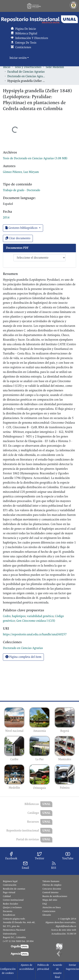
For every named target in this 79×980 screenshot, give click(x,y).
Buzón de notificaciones (55, 896)
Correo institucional (13, 900)
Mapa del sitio (50, 900)
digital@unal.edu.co (66, 926)
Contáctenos (49, 911)
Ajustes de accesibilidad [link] (27, 967)
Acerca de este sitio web (64, 930)
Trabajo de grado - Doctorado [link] (22, 190)
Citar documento (18, 238)
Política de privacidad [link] (43, 967)
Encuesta (8, 911)
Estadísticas (9, 915)
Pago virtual (9, 892)
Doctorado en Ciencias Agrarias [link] (27, 76)
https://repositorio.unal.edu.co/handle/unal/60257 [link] (35, 634)
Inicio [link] (7, 67)
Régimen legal (10, 881)
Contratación (10, 885)
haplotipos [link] (19, 616)
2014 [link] (6, 218)
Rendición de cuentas (14, 889)
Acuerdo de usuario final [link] (57, 971)
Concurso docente (52, 889)
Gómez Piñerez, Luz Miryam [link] (21, 172)
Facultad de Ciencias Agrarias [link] (26, 72)
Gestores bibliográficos (22, 228)
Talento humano (51, 881)
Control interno (51, 892)
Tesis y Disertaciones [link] (28, 67)
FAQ (45, 904)
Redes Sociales (10, 904)
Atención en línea (52, 907)
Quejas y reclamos (12, 907)
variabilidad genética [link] (40, 616)
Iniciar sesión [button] (18, 58)
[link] (35, 158)
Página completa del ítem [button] (23, 657)
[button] (39, 19)
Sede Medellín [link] (55, 67)
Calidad (7, 896)
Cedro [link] (7, 616)
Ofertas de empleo (52, 885)
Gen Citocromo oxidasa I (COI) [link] (36, 621)
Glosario (47, 915)
